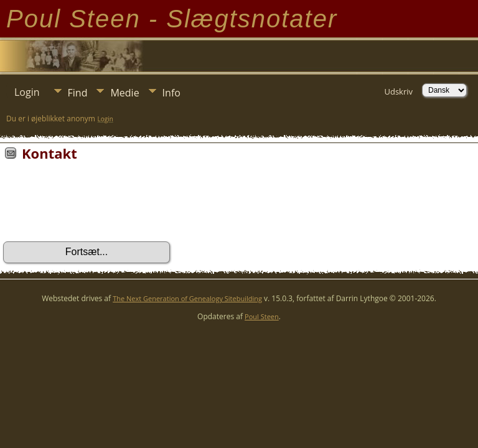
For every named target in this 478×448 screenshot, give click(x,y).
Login (27, 92)
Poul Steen (262, 316)
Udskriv (398, 91)
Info (171, 93)
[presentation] (98, 205)
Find (78, 93)
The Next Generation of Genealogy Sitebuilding (187, 298)
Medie (124, 93)
